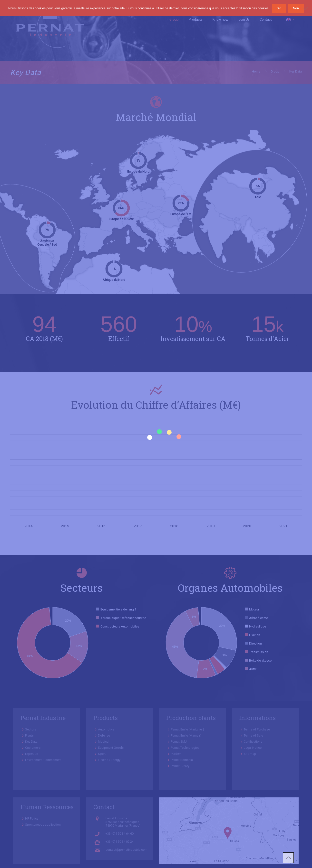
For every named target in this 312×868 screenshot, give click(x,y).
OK (279, 8)
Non (296, 8)
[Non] (306, 8)
